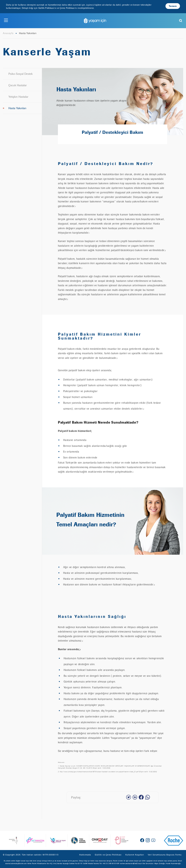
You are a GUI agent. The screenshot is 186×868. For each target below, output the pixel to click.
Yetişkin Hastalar (18, 97)
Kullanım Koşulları (135, 855)
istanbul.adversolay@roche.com (16, 863)
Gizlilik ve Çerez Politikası (108, 855)
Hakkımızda (85, 855)
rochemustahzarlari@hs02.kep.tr (131, 863)
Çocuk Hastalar (18, 85)
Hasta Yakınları (17, 108)
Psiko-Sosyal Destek (21, 74)
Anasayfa (8, 33)
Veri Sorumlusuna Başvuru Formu (165, 855)
